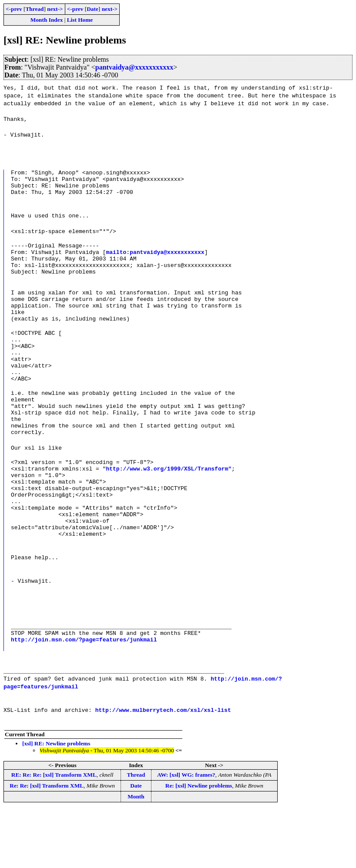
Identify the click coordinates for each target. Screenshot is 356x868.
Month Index (47, 20)
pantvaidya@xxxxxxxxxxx (134, 67)
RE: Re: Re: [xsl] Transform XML (54, 833)
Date (92, 9)
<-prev (14, 9)
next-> (55, 9)
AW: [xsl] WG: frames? (186, 833)
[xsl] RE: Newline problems (56, 802)
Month (136, 855)
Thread (34, 9)
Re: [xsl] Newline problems (199, 844)
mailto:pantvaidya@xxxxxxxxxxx (155, 260)
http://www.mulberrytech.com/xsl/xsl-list (163, 768)
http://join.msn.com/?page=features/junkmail (84, 698)
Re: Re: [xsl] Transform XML (47, 844)
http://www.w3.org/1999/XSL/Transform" (169, 510)
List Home (80, 20)
